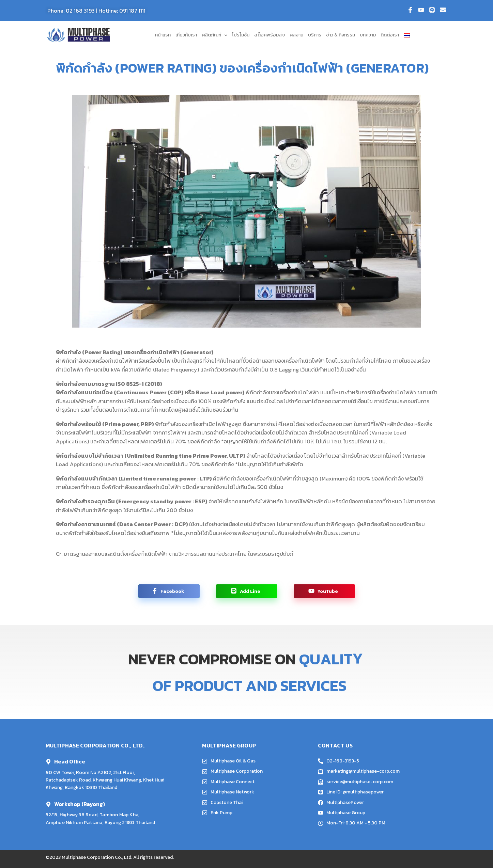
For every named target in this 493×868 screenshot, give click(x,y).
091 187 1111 (132, 11)
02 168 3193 (80, 11)
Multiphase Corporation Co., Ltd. (97, 857)
